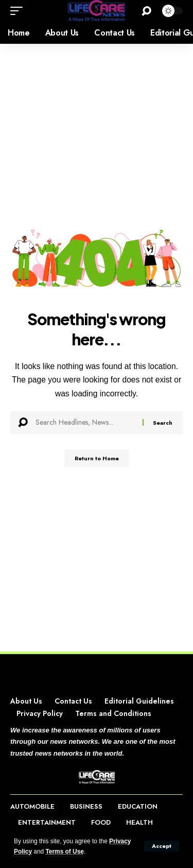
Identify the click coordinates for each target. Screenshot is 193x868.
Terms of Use (64, 852)
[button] (162, 846)
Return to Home (97, 458)
